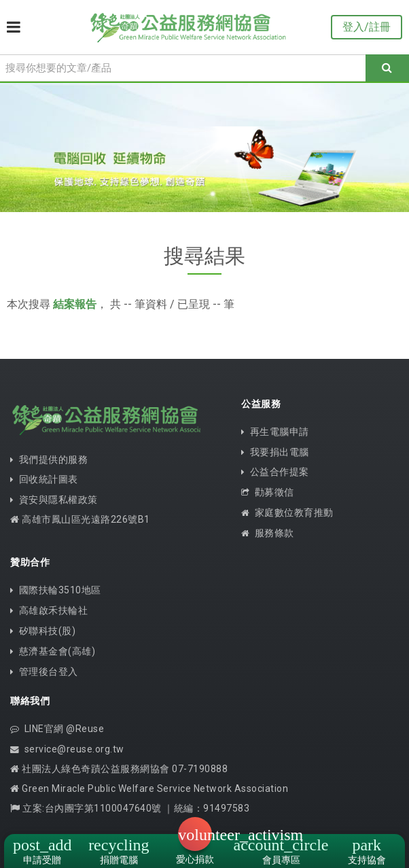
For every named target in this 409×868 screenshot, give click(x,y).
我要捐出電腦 (275, 452)
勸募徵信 (268, 492)
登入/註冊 (367, 27)
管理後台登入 (44, 672)
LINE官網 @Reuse (57, 729)
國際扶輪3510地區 (56, 590)
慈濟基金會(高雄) (53, 651)
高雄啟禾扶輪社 (49, 610)
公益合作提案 (275, 472)
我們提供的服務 (49, 459)
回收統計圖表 (44, 479)
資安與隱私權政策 (54, 500)
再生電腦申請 (275, 432)
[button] (195, 834)
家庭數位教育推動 (287, 513)
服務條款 (268, 533)
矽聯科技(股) (43, 631)
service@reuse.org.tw (67, 749)
